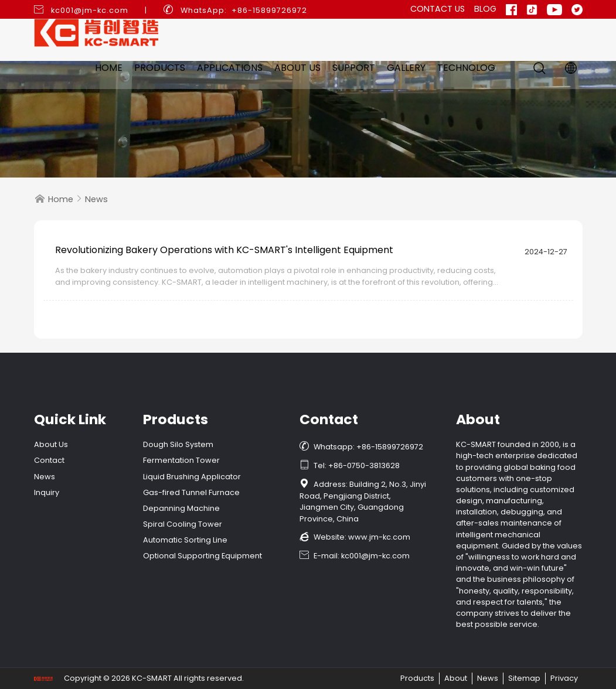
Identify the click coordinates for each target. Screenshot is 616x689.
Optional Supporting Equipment (203, 556)
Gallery (406, 68)
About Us (297, 68)
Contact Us (438, 9)
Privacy (564, 678)
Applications (230, 68)
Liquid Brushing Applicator (192, 477)
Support (354, 68)
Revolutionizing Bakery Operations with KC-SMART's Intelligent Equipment (224, 250)
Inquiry (47, 492)
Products (160, 68)
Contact (49, 460)
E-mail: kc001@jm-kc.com (355, 556)
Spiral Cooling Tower (183, 524)
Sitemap (524, 678)
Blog (485, 9)
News (96, 199)
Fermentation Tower (181, 460)
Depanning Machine (181, 508)
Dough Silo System (178, 444)
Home (109, 68)
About (456, 678)
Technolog (466, 68)
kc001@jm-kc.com (90, 10)
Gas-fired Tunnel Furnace (191, 492)
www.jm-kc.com (379, 537)
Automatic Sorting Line (185, 540)
